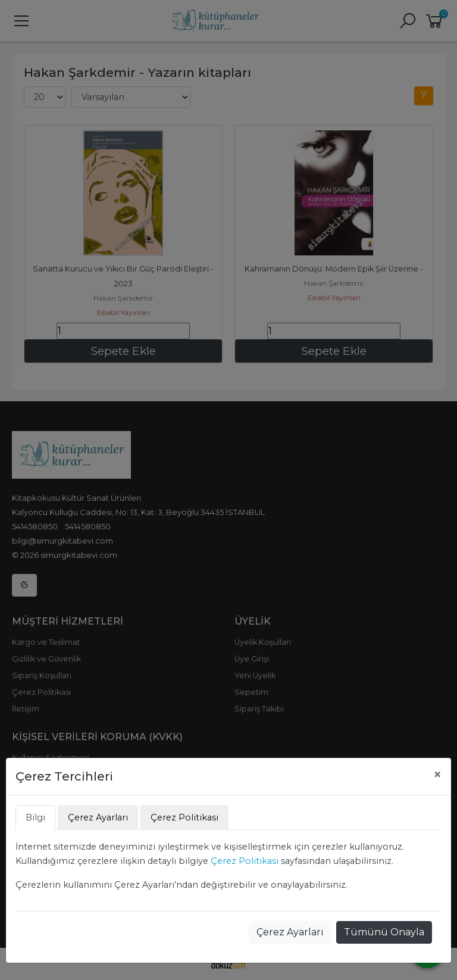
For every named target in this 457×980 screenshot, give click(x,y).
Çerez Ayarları (290, 932)
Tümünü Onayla (384, 932)
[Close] (437, 775)
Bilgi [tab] (35, 817)
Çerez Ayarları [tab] (98, 817)
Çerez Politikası (245, 861)
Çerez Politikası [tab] (184, 817)
